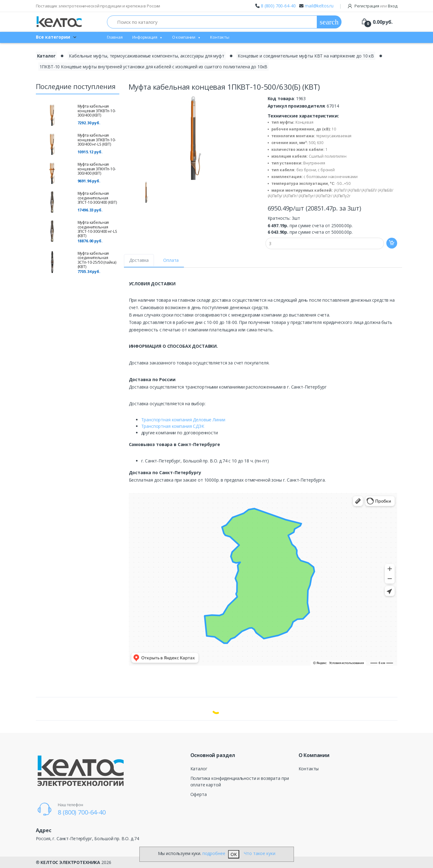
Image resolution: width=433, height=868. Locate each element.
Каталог (199, 769)
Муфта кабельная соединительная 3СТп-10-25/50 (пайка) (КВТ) (97, 260)
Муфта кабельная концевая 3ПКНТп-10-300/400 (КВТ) (97, 169)
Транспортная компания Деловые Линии (183, 420)
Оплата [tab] (171, 260)
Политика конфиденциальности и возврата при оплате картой (240, 781)
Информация (145, 37)
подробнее (214, 853)
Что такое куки (259, 853)
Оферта (199, 794)
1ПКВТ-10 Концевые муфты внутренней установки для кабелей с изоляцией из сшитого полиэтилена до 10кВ (154, 67)
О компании (184, 37)
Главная (115, 37)
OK (234, 854)
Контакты (220, 37)
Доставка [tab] (139, 260)
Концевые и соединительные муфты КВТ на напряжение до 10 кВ (306, 56)
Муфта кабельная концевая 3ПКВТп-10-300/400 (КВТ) (97, 111)
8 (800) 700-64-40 (278, 6)
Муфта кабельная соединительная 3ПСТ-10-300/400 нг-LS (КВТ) (97, 229)
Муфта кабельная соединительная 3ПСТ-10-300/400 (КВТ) (97, 198)
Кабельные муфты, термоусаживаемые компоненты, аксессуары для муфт (147, 56)
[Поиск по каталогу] (212, 22)
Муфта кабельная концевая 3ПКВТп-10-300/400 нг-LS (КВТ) (97, 140)
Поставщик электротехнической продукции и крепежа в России (98, 6)
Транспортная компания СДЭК (173, 426)
